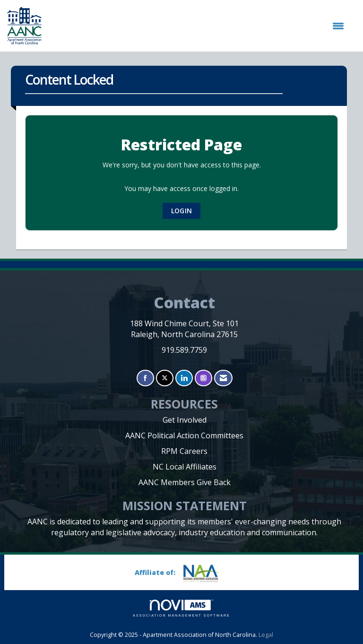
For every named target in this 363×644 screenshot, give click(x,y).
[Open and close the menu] (198, 26)
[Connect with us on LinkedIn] (184, 378)
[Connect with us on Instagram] (203, 378)
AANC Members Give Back (185, 482)
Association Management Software (181, 608)
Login (181, 211)
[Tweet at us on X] (165, 378)
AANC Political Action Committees (184, 435)
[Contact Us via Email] (223, 378)
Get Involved (185, 420)
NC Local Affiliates (185, 467)
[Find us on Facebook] (145, 378)
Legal (266, 635)
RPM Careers (184, 451)
